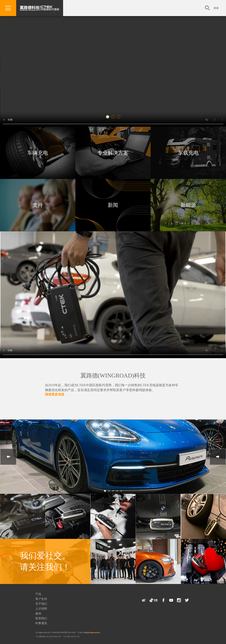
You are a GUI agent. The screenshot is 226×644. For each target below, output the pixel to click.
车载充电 (188, 153)
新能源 (188, 205)
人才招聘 (41, 609)
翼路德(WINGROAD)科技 (113, 376)
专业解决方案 (113, 153)
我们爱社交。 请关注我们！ (45, 561)
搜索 (216, 8)
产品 (38, 594)
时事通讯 (41, 623)
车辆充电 (38, 153)
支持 (38, 205)
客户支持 (41, 599)
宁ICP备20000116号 (71, 637)
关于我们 (41, 604)
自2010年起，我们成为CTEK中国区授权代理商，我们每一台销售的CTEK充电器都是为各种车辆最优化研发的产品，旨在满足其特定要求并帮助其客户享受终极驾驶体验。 (112, 388)
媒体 (38, 614)
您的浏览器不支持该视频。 (113, 64)
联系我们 (41, 618)
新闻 (113, 205)
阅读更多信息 (55, 394)
